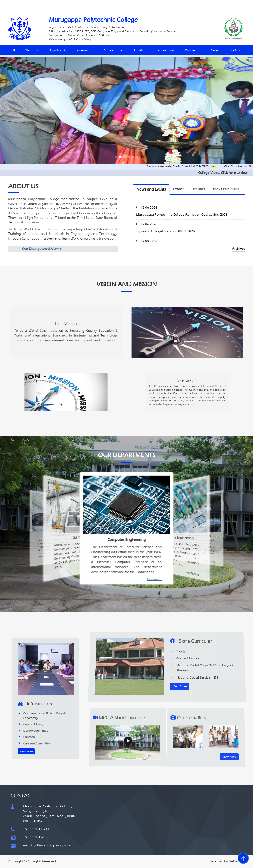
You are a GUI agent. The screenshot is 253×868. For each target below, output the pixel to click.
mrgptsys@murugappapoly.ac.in (47, 845)
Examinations (165, 50)
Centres (235, 50)
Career (119, 3)
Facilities (140, 50)
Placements (193, 50)
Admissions (85, 50)
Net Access (237, 861)
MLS (100, 3)
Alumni (215, 50)
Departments (57, 50)
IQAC (91, 3)
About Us (31, 50)
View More (39, 716)
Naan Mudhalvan (63, 3)
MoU (109, 3)
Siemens (80, 3)
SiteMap (182, 3)
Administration (114, 50)
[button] (116, 157)
